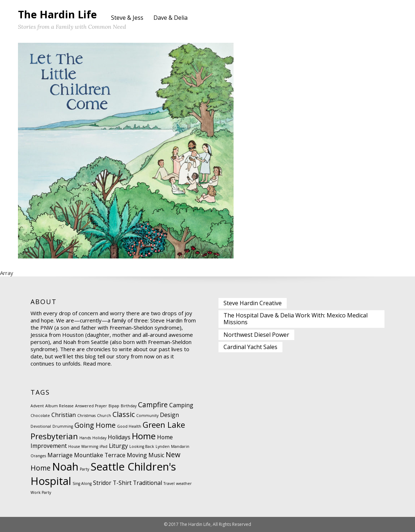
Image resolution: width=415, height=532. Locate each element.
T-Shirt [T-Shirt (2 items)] (122, 483)
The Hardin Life (57, 14)
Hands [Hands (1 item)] (85, 438)
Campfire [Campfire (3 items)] (153, 405)
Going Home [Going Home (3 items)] (95, 425)
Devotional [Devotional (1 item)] (41, 426)
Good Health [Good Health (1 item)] (129, 426)
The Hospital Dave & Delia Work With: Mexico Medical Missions (296, 319)
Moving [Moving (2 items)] (137, 455)
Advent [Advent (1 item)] (37, 406)
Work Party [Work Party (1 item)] (41, 492)
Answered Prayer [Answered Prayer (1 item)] (91, 406)
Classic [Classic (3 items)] (124, 414)
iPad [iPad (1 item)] (103, 446)
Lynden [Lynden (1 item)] (163, 446)
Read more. (97, 363)
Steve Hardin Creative (253, 303)
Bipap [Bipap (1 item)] (114, 406)
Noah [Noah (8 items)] (65, 467)
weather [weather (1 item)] (184, 483)
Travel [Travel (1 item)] (169, 483)
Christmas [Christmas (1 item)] (86, 416)
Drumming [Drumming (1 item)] (63, 426)
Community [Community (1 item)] (147, 416)
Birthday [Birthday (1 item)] (129, 406)
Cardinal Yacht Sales (250, 347)
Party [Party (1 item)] (84, 469)
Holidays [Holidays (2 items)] (119, 437)
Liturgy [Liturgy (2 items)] (118, 446)
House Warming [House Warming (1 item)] (83, 446)
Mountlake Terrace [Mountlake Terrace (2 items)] (100, 455)
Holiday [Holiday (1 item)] (99, 438)
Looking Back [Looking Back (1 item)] (142, 446)
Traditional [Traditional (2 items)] (147, 483)
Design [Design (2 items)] (169, 415)
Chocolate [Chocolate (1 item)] (40, 416)
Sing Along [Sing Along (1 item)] (82, 483)
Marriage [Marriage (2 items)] (60, 455)
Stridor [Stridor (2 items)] (102, 483)
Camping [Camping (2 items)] (181, 405)
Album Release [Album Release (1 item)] (59, 406)
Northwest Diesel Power (256, 335)
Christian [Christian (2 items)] (64, 415)
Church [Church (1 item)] (104, 416)
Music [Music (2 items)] (156, 455)
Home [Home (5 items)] (144, 436)
